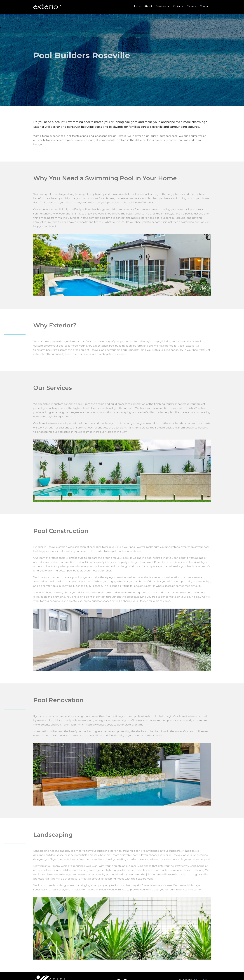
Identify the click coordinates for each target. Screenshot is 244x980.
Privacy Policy (201, 968)
